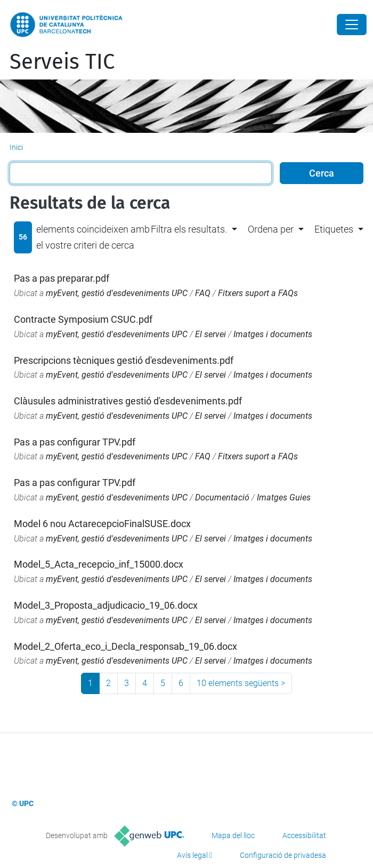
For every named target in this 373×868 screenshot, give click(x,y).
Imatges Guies (284, 497)
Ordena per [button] (271, 229)
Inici (16, 147)
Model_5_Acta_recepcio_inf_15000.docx (99, 564)
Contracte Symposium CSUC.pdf (83, 319)
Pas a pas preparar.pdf (62, 278)
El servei (210, 334)
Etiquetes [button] (334, 229)
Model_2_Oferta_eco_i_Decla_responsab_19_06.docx (125, 646)
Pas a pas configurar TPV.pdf (75, 442)
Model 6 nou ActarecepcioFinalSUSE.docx (102, 524)
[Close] (352, 25)
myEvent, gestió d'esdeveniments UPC (117, 293)
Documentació (222, 497)
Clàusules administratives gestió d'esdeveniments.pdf (128, 401)
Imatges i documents (273, 334)
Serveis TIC (62, 62)
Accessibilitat (304, 835)
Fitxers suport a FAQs (258, 293)
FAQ (203, 293)
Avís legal (192, 855)
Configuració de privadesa (283, 855)
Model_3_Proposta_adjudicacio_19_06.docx (106, 605)
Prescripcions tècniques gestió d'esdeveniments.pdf (124, 360)
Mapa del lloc (233, 835)
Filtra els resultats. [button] (189, 229)
